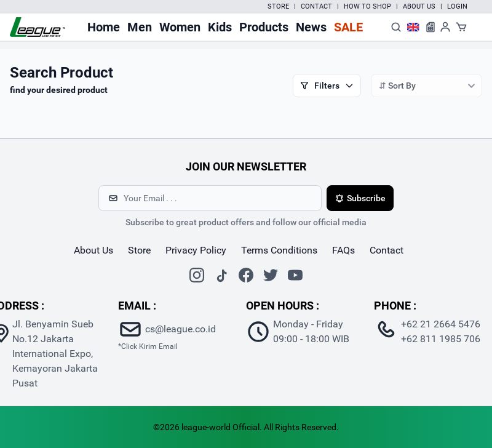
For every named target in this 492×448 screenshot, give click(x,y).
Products (264, 27)
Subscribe (360, 198)
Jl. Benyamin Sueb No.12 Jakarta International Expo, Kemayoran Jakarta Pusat (55, 354)
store (139, 250)
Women (180, 27)
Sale (348, 27)
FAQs (343, 250)
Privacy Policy (196, 250)
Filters (327, 86)
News (311, 27)
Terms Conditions (279, 250)
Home (104, 27)
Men (140, 27)
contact (387, 250)
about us (93, 250)
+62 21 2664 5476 (441, 324)
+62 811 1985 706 (441, 339)
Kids (220, 27)
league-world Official (220, 427)
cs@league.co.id (181, 329)
